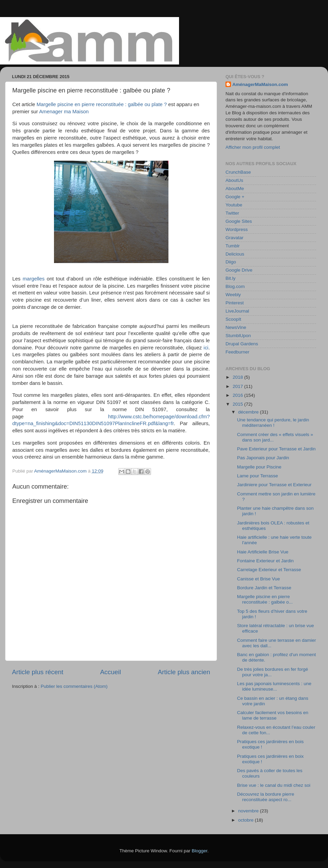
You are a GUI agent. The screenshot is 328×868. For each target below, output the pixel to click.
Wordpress (237, 229)
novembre (249, 811)
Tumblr (233, 246)
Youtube (234, 205)
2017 (238, 386)
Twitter (232, 213)
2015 (238, 404)
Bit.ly (230, 278)
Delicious (235, 254)
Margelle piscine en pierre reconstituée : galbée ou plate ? (102, 104)
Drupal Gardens (242, 344)
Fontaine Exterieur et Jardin (265, 561)
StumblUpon (238, 336)
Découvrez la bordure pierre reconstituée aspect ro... (266, 797)
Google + (235, 197)
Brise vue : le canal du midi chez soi (274, 785)
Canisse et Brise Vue (259, 579)
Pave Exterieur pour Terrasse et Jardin (276, 449)
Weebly (233, 295)
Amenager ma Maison (64, 112)
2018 (238, 377)
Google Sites (239, 221)
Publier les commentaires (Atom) (74, 686)
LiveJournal (237, 311)
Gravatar (235, 238)
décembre (249, 412)
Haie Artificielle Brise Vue (263, 552)
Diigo (231, 262)
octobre (247, 820)
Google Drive (239, 270)
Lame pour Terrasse (258, 476)
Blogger (200, 851)
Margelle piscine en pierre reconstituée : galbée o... (265, 599)
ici (206, 348)
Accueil (111, 672)
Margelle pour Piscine (259, 467)
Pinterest (235, 303)
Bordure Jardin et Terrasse (264, 588)
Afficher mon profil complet (253, 147)
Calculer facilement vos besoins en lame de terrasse (273, 715)
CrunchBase (238, 172)
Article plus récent (38, 672)
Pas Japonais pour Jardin (263, 458)
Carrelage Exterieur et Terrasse (269, 570)
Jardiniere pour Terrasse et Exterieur (274, 485)
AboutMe (235, 189)
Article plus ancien (184, 672)
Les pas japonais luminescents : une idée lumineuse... (274, 686)
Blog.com (235, 286)
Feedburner (237, 352)
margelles (33, 279)
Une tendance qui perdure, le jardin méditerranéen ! (273, 423)
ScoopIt (233, 319)
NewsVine (236, 327)
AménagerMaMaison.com (260, 84)
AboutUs (234, 180)
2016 (238, 395)
